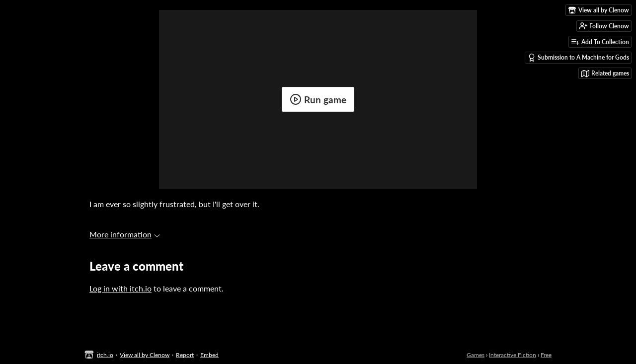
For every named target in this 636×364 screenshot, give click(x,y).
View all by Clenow (145, 355)
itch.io (105, 355)
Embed (209, 355)
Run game (318, 99)
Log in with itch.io (120, 288)
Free (546, 355)
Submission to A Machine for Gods (578, 58)
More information (125, 234)
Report (185, 355)
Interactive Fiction (513, 355)
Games (476, 355)
